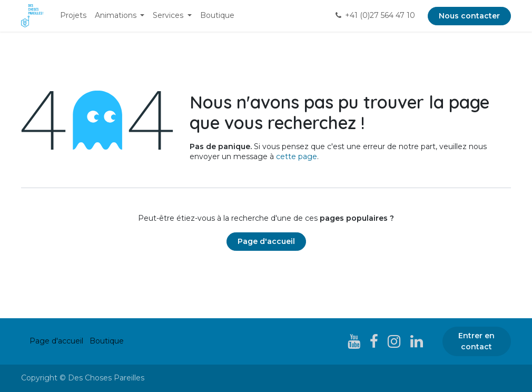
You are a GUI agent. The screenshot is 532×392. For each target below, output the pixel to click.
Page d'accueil (266, 241)
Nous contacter (469, 16)
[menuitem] (73, 16)
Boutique (107, 341)
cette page (297, 156)
